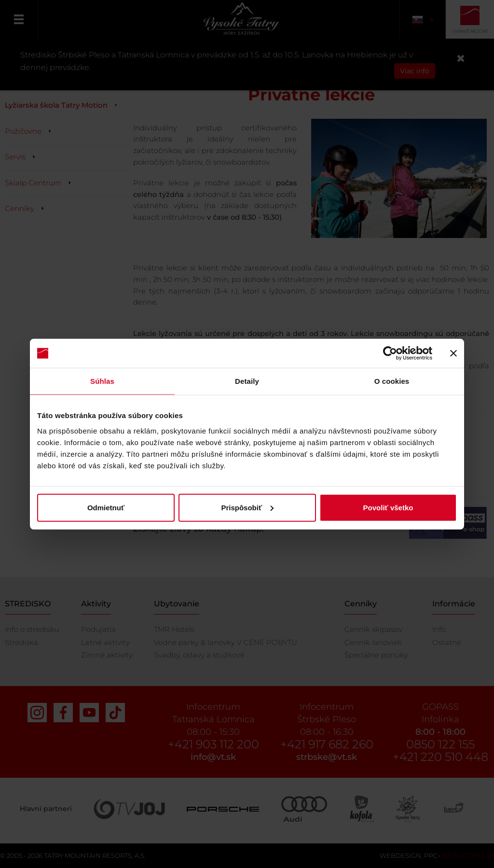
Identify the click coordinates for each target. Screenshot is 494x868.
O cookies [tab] (392, 381)
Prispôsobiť (247, 507)
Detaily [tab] (247, 381)
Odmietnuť (106, 507)
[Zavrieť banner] (453, 353)
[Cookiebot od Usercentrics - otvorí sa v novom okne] (390, 353)
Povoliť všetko (388, 507)
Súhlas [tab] (102, 381)
